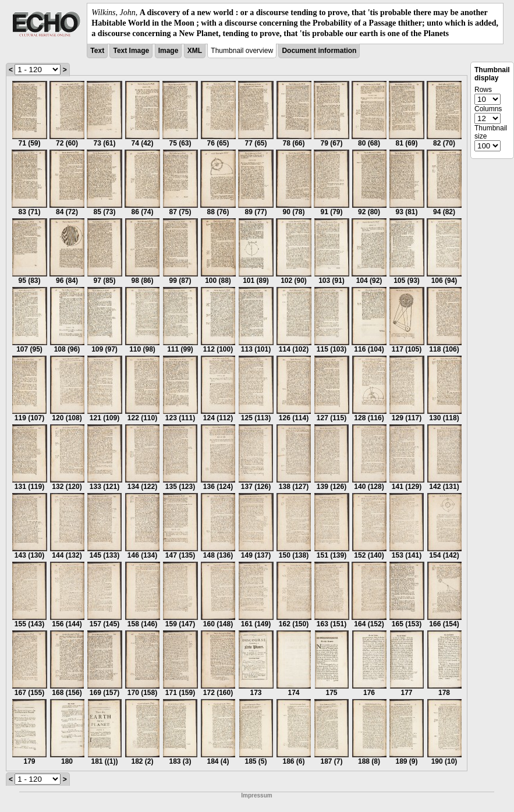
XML (195, 51)
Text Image (131, 51)
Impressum (256, 795)
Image (169, 51)
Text (97, 51)
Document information (319, 51)
